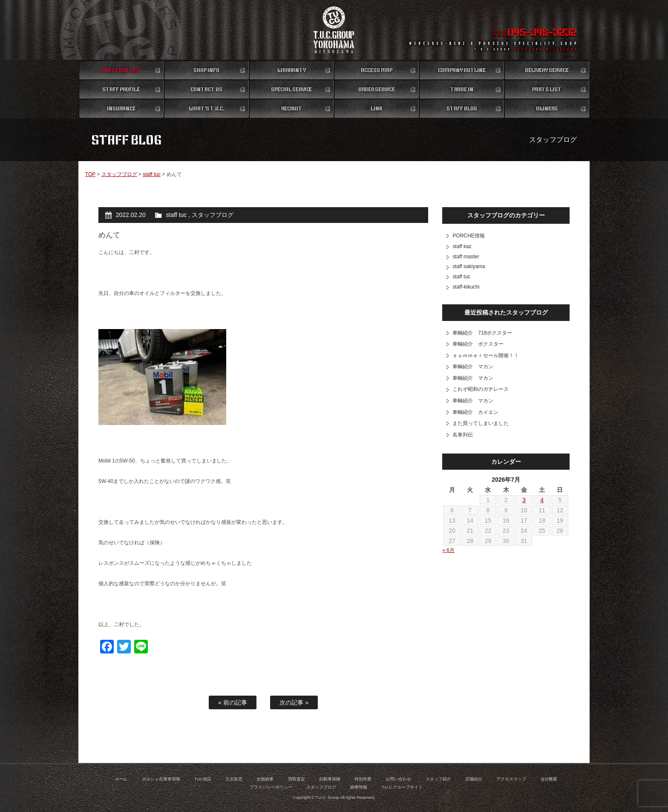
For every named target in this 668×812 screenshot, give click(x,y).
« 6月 (448, 550)
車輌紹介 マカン (473, 367)
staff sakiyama (469, 266)
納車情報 (359, 787)
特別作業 (363, 779)
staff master (466, 257)
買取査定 (297, 779)
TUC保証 (203, 779)
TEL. (535, 33)
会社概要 (549, 779)
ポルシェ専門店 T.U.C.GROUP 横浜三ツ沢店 (334, 30)
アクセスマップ (511, 779)
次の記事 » (294, 702)
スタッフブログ (119, 174)
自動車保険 (330, 779)
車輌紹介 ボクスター (478, 344)
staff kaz (462, 246)
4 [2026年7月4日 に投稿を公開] (542, 500)
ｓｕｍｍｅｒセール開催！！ (486, 355)
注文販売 (234, 779)
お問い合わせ (398, 779)
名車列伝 (463, 435)
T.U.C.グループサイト (402, 787)
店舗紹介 (474, 779)
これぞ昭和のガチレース (481, 389)
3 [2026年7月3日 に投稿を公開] (524, 500)
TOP (90, 174)
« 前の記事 (233, 702)
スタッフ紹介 (438, 779)
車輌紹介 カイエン (475, 412)
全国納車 (265, 779)
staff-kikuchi (466, 287)
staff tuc (152, 174)
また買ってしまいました (481, 423)
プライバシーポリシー (271, 787)
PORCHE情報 (468, 236)
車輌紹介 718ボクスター (482, 333)
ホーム (121, 779)
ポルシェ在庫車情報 (161, 779)
